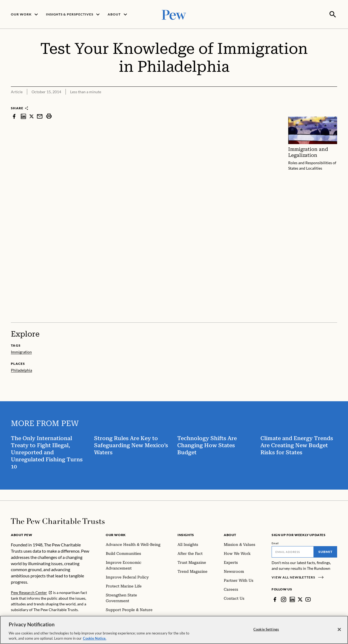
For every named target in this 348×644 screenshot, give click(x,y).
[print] (49, 116)
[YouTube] (308, 599)
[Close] (339, 630)
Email (275, 543)
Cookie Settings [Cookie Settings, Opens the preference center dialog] (266, 629)
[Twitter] (300, 599)
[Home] (58, 521)
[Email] (293, 551)
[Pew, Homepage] (174, 14)
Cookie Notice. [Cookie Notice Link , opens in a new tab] (95, 638)
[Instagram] (284, 599)
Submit (325, 551)
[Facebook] (275, 599)
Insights (186, 534)
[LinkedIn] (292, 599)
